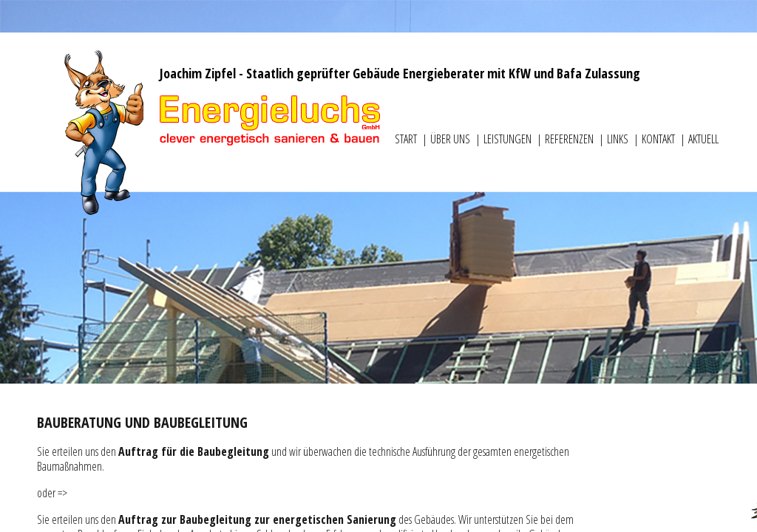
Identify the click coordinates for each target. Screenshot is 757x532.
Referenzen (570, 139)
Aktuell (703, 139)
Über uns (451, 139)
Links (619, 139)
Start (407, 139)
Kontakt (659, 139)
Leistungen (509, 139)
